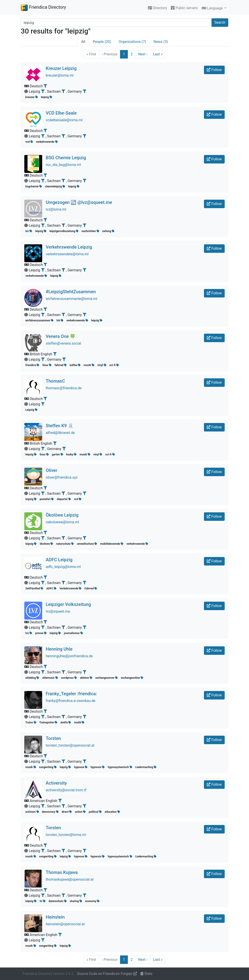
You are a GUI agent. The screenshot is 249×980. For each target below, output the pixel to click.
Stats (146, 974)
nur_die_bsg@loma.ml (63, 165)
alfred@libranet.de (60, 433)
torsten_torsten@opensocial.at (70, 745)
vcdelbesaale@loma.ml (64, 120)
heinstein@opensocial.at (65, 924)
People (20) (102, 42)
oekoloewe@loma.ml (62, 522)
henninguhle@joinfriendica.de (69, 656)
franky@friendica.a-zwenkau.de (71, 701)
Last (158, 54)
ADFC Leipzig (59, 560)
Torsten (53, 738)
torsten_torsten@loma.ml (66, 835)
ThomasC (55, 381)
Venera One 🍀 (61, 336)
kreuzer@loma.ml (60, 75)
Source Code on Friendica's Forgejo (107, 974)
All (83, 42)
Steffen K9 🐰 (60, 426)
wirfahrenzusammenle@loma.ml (72, 299)
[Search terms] (116, 23)
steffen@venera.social (63, 343)
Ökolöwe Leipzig (62, 515)
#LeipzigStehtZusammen (71, 292)
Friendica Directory (43, 7)
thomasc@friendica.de (64, 388)
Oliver (52, 470)
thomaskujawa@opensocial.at (70, 879)
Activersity (56, 783)
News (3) (161, 42)
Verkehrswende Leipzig (69, 247)
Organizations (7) (132, 42)
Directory (158, 8)
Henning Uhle (59, 649)
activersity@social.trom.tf (66, 790)
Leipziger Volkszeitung (68, 604)
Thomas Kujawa (62, 872)
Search (220, 22)
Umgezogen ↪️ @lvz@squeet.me (79, 202)
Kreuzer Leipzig (61, 68)
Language (213, 8)
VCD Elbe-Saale (61, 113)
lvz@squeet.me (58, 611)
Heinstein (55, 917)
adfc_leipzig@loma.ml (63, 567)
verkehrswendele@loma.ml (67, 254)
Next (143, 54)
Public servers (184, 8)
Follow (214, 70)
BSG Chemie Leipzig (66, 158)
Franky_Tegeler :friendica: (71, 694)
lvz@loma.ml (56, 209)
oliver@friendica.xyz (62, 477)
